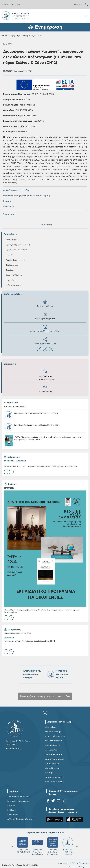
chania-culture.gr (53, 732)
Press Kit (10, 255)
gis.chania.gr (51, 727)
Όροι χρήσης (63, 863)
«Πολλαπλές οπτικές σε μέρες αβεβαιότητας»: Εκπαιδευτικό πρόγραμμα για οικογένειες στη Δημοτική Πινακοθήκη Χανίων (42, 611)
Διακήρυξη (8, 206)
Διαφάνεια (10, 270)
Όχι (68, 696)
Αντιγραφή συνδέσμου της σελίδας (45, 328)
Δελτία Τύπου (11, 240)
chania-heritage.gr (54, 754)
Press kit (11, 806)
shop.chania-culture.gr (55, 736)
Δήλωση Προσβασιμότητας (20, 819)
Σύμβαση (8, 201)
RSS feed (11, 810)
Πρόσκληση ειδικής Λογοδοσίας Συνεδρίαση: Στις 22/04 (29, 641)
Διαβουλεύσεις (12, 265)
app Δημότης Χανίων (55, 777)
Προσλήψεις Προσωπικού (17, 250)
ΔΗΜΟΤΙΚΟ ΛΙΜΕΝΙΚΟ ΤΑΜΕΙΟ (68, 846)
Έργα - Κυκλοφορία (14, 275)
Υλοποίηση (8, 214)
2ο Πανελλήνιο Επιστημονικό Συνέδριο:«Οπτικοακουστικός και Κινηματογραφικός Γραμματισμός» (40, 467)
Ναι (59, 696)
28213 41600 (45, 376)
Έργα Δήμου (25, 36)
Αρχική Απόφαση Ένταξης (16, 190)
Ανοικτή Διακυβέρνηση (15, 260)
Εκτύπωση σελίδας (45, 303)
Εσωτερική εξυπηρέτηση (18, 801)
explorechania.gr (53, 745)
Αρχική (4, 36)
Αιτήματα (78, 4)
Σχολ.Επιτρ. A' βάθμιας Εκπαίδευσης (38, 846)
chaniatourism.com (54, 741)
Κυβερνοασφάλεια (14, 285)
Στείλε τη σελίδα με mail (45, 316)
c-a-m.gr (49, 773)
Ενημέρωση (14, 36)
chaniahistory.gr (52, 768)
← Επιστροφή (45, 225)
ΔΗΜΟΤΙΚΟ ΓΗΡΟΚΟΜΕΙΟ (23, 845)
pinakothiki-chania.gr (55, 759)
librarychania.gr (52, 764)
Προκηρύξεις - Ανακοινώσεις (18, 245)
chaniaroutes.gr (52, 750)
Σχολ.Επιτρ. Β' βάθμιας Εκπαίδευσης (53, 846)
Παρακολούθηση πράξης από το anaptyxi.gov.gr (27, 196)
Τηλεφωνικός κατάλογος (19, 796)
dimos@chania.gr (45, 391)
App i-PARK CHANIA (54, 782)
